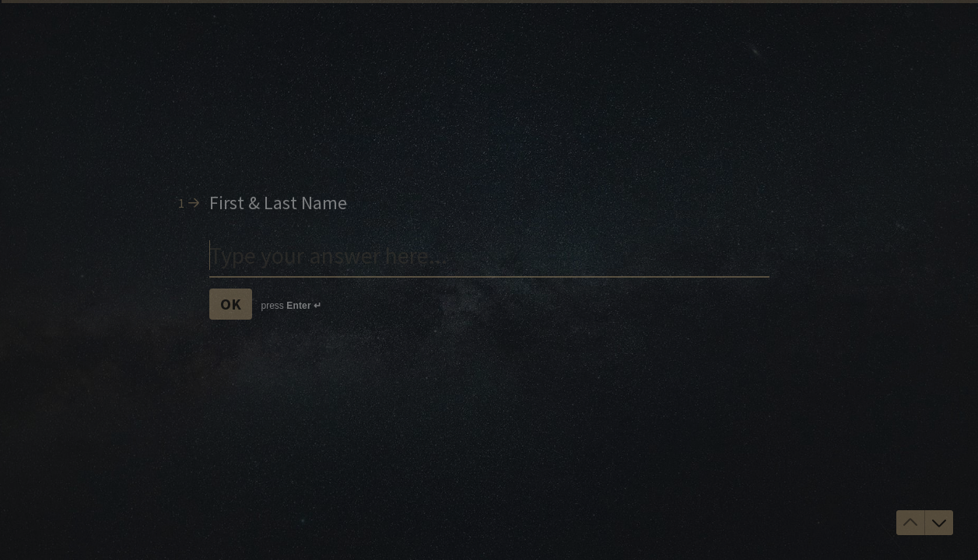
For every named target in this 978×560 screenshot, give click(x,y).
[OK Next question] (231, 304)
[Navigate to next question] (939, 523)
